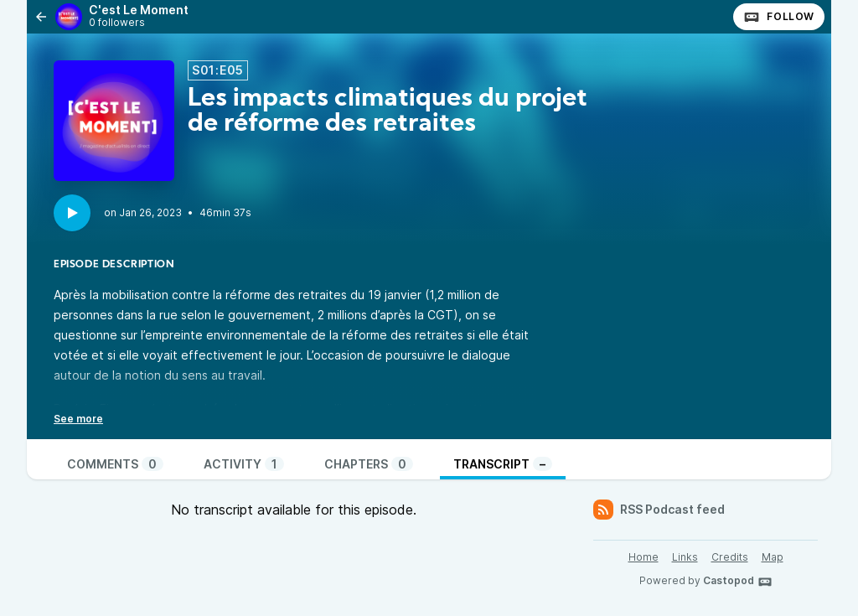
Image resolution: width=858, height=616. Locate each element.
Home (643, 557)
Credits (730, 557)
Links (685, 557)
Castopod (738, 582)
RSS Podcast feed (659, 510)
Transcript (503, 464)
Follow (779, 17)
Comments (115, 464)
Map (773, 557)
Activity (244, 464)
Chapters (369, 464)
